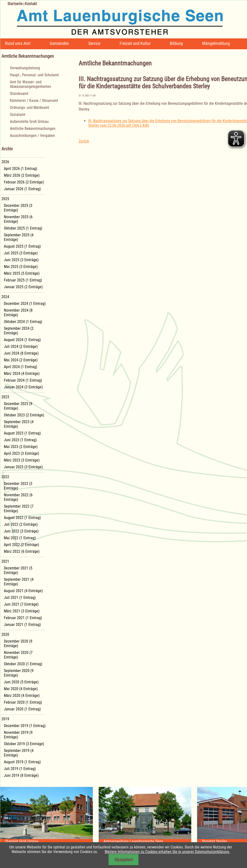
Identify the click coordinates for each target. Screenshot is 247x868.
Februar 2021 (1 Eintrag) (23, 618)
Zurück (84, 141)
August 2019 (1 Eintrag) (22, 762)
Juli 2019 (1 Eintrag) (20, 769)
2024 (5, 297)
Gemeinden (59, 43)
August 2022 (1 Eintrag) (22, 518)
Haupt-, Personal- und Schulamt (34, 75)
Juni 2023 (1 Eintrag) (20, 440)
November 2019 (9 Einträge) (18, 735)
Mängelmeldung (216, 43)
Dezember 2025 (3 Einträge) (18, 208)
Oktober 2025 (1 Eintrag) (23, 228)
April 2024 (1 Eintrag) (21, 367)
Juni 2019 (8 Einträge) (21, 775)
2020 (5, 634)
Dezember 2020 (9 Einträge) (18, 644)
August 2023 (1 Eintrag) (22, 433)
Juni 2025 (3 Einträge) (21, 260)
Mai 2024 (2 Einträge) (21, 360)
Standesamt (19, 94)
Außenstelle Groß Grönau (29, 122)
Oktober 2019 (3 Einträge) (24, 744)
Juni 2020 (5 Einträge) (21, 682)
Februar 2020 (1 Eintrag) (23, 702)
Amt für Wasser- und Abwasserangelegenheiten (31, 84)
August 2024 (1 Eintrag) (22, 340)
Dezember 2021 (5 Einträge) (18, 570)
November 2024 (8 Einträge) (18, 313)
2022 (5, 477)
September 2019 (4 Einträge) (19, 753)
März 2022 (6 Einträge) (22, 551)
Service (94, 43)
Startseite (15, 4)
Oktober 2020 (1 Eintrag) (23, 664)
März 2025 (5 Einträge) (22, 273)
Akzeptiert (124, 860)
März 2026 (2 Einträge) (22, 175)
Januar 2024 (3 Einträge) (23, 387)
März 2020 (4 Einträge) (22, 696)
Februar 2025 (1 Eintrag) (23, 280)
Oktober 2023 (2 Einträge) (24, 415)
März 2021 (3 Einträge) (22, 611)
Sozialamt (18, 115)
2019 (5, 719)
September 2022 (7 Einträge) (19, 509)
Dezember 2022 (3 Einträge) (18, 486)
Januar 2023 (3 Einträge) (23, 467)
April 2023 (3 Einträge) (21, 453)
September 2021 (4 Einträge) (19, 582)
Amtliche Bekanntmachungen (33, 129)
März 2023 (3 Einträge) (22, 460)
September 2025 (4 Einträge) (19, 237)
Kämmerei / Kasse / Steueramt (34, 101)
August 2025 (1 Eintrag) (22, 246)
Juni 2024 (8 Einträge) (21, 353)
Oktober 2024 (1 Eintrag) (23, 322)
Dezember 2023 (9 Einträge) (18, 406)
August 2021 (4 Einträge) (23, 591)
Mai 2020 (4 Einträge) (21, 689)
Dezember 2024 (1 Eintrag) (25, 304)
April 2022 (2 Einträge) (21, 545)
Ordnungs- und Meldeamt (30, 108)
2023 (5, 397)
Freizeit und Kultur (135, 43)
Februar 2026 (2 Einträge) (24, 182)
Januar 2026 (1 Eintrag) (22, 189)
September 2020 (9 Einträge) (19, 673)
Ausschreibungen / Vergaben (32, 136)
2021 (5, 561)
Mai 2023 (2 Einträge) (21, 447)
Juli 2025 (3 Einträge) (21, 253)
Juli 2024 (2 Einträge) (21, 346)
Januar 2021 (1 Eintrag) (22, 625)
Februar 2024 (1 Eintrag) (23, 380)
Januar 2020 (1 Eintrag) (22, 709)
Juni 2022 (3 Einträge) (21, 531)
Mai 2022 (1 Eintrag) (20, 538)
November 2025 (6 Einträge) (18, 219)
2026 (5, 162)
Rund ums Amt (18, 43)
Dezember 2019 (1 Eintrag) (25, 726)
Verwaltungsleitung (25, 68)
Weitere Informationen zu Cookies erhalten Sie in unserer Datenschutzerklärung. (167, 852)
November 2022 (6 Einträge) (18, 497)
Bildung (176, 43)
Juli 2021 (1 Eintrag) (20, 598)
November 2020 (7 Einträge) (18, 655)
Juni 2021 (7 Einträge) (21, 604)
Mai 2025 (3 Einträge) (21, 267)
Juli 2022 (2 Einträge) (21, 524)
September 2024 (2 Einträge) (19, 331)
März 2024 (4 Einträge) (22, 374)
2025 (5, 199)
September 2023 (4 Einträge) (19, 424)
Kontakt (31, 4)
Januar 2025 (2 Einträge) (23, 287)
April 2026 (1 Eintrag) (21, 169)
